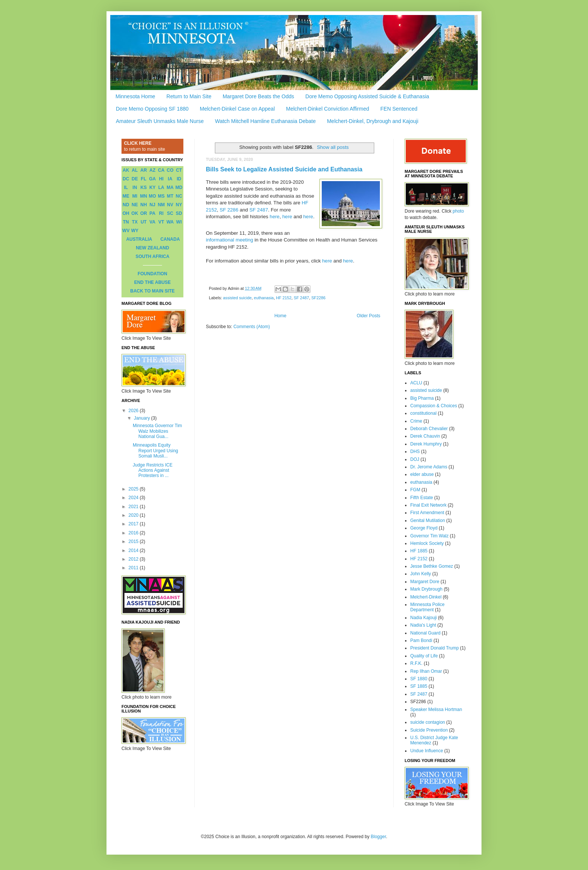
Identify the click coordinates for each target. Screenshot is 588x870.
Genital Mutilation (428, 520)
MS (161, 196)
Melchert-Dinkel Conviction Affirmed (328, 109)
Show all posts (333, 147)
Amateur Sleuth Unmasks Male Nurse (160, 121)
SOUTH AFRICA (152, 256)
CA (161, 170)
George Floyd (424, 528)
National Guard (425, 633)
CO (170, 170)
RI (161, 213)
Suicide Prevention (429, 730)
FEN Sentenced (399, 109)
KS (144, 187)
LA (161, 187)
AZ (152, 170)
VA (153, 222)
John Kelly (421, 574)
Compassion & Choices (434, 406)
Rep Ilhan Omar (426, 671)
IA (170, 179)
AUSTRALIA (139, 239)
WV (126, 231)
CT (179, 170)
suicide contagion (428, 722)
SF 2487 (259, 210)
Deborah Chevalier (429, 429)
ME (126, 196)
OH (126, 213)
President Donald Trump (434, 648)
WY (135, 231)
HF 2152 (284, 298)
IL (126, 187)
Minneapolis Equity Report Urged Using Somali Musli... (155, 451)
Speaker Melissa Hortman (436, 709)
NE (135, 205)
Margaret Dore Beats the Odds (259, 96)
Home (280, 316)
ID (179, 179)
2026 (134, 411)
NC (179, 196)
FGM (415, 490)
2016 (134, 533)
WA (170, 222)
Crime (416, 421)
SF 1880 (419, 679)
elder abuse (422, 474)
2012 (134, 559)
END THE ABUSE (153, 282)
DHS (415, 451)
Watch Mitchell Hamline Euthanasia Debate (265, 121)
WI (179, 222)
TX (135, 222)
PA (153, 213)
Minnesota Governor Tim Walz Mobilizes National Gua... (157, 431)
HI (161, 179)
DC (126, 179)
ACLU (416, 383)
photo (458, 211)
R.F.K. (416, 663)
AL (135, 170)
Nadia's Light (423, 625)
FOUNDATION (152, 274)
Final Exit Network (428, 505)
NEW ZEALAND (152, 248)
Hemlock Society (427, 543)
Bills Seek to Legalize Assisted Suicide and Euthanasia (284, 169)
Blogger (379, 837)
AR (143, 170)
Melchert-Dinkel (426, 597)
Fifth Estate (422, 498)
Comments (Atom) (251, 327)
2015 (134, 541)
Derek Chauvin (425, 436)
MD (179, 187)
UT (144, 222)
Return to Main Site (189, 96)
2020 (134, 515)
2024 (134, 498)
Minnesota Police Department (427, 607)
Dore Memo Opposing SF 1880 (152, 109)
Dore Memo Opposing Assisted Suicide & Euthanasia (367, 96)
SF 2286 (229, 210)
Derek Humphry (426, 444)
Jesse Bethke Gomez (432, 566)
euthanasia (264, 298)
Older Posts (368, 316)
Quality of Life (424, 656)
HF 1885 (419, 551)
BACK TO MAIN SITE (152, 291)
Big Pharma (422, 398)
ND (126, 205)
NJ (152, 205)
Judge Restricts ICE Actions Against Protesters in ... (153, 470)
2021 (134, 507)
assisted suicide (237, 298)
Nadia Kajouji (424, 618)
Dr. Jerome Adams (429, 467)
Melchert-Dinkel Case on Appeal (237, 109)
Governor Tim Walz (429, 536)
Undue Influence (427, 751)
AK (126, 170)
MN (144, 196)
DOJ (415, 459)
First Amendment (427, 513)
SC (170, 213)
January (142, 418)
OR (144, 213)
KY (152, 187)
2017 (134, 524)
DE (135, 179)
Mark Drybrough (426, 589)
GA (152, 179)
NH (143, 205)
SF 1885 (419, 686)
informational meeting (229, 240)
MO (152, 196)
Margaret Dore (425, 582)
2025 (134, 489)
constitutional (423, 413)
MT (170, 196)
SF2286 (318, 298)
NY (179, 205)
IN (135, 187)
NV (170, 205)
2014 (134, 550)
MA (170, 187)
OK (135, 213)
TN (126, 222)
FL (144, 179)
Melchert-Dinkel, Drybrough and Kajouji (373, 121)
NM (161, 205)
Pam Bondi (421, 640)
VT (161, 222)
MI (135, 196)
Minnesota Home (135, 96)
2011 (134, 568)
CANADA (170, 239)
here (274, 217)
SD (179, 213)
